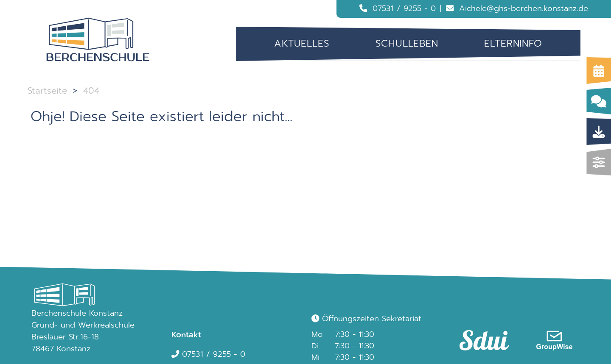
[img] (599, 162)
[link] (481, 332)
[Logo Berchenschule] (98, 40)
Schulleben (407, 43)
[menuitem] (302, 44)
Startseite (47, 91)
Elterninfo (513, 43)
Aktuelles (302, 43)
